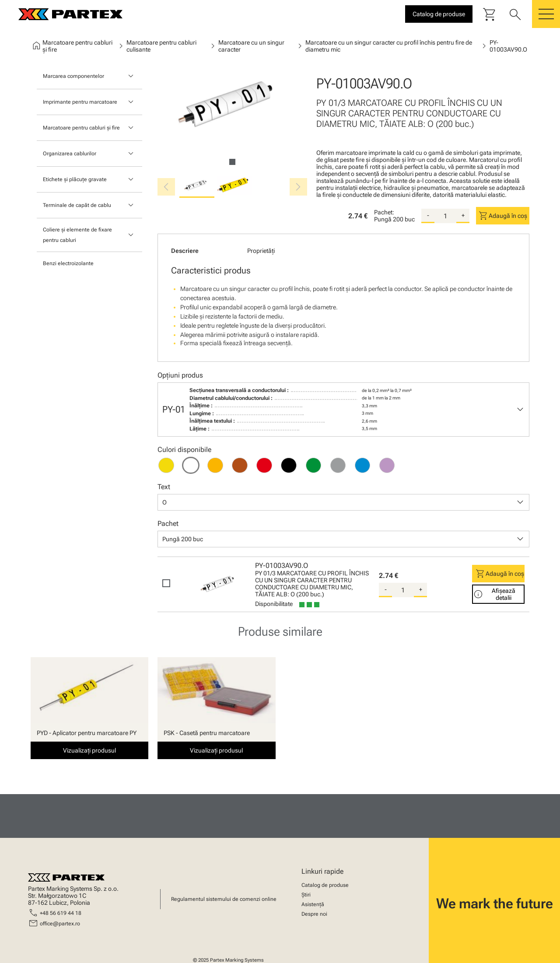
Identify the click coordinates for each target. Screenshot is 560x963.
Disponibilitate (274, 604)
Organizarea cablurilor (70, 154)
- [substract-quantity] (428, 215)
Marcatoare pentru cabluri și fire (81, 128)
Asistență (313, 904)
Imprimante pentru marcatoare (80, 102)
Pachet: (384, 212)
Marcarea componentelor (73, 76)
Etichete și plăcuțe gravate (75, 179)
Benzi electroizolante (68, 263)
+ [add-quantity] (463, 215)
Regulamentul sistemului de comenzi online (224, 899)
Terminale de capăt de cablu (77, 205)
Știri (306, 895)
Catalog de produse (325, 885)
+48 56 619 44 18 (61, 913)
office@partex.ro (60, 924)
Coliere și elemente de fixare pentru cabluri (77, 235)
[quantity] (445, 216)
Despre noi (314, 914)
